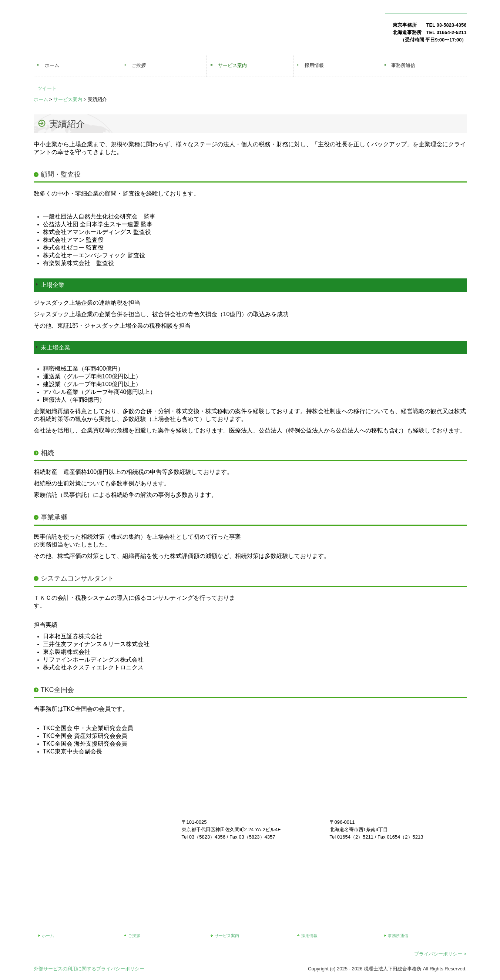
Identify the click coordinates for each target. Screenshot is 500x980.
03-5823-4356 (452, 25)
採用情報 (314, 65)
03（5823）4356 (207, 837)
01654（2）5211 (355, 837)
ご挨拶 (139, 65)
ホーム (52, 65)
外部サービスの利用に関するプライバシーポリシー (89, 969)
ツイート (47, 88)
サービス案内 (232, 65)
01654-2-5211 (452, 32)
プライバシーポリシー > (440, 954)
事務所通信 (403, 65)
